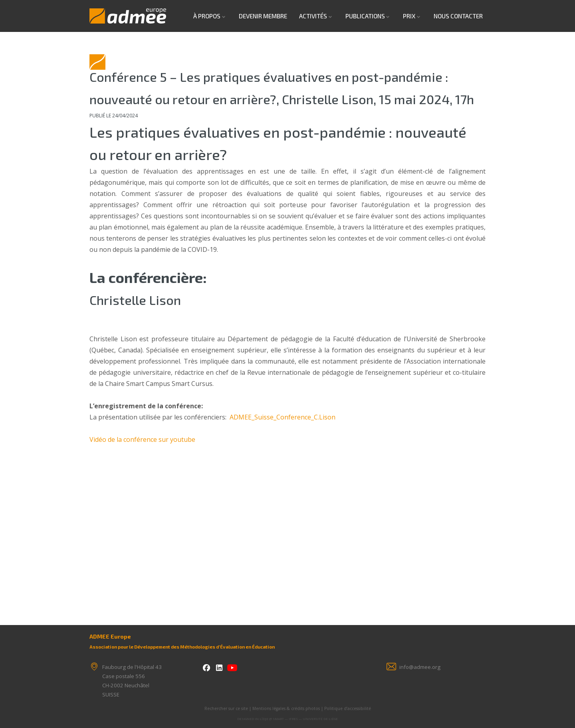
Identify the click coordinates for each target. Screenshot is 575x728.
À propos (207, 16)
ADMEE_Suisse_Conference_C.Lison (283, 417)
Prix (409, 16)
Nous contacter (458, 16)
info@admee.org (420, 667)
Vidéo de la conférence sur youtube (142, 439)
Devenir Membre (263, 16)
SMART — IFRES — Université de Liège (305, 719)
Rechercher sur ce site (226, 708)
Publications (365, 16)
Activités (313, 16)
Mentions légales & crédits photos (286, 708)
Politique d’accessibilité (348, 708)
